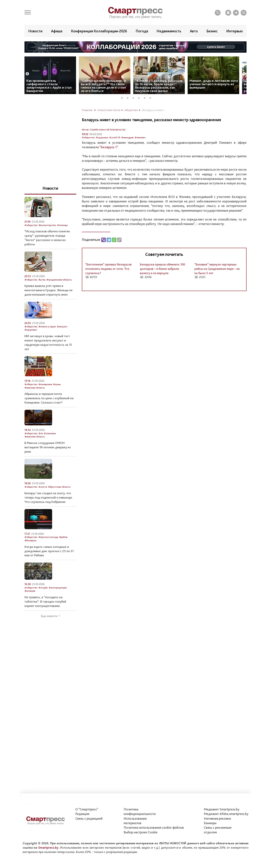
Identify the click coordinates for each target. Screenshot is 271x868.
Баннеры (210, 823)
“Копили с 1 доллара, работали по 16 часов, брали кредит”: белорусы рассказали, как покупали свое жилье (159, 86)
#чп (41, 433)
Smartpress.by (48, 847)
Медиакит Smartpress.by (222, 809)
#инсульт (62, 326)
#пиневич (140, 137)
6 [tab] (151, 97)
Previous (27, 74)
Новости (35, 31)
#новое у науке (47, 326)
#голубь (43, 588)
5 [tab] (146, 97)
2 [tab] (129, 97)
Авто (194, 31)
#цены (57, 384)
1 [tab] (123, 97)
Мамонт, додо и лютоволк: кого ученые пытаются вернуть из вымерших (214, 84)
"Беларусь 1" (109, 147)
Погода (142, 31)
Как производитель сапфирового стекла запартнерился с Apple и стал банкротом (49, 86)
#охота (43, 487)
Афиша (57, 31)
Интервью (234, 31)
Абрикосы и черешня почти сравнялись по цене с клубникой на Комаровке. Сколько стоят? (49, 398)
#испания (30, 591)
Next (244, 74)
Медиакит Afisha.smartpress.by (226, 814)
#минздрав (127, 137)
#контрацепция (58, 588)
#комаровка (45, 384)
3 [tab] (135, 97)
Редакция (82, 814)
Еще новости (49, 616)
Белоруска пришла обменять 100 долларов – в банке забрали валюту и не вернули (162, 269)
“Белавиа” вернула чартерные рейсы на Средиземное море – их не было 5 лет (217, 269)
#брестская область (59, 487)
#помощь (62, 225)
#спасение (50, 433)
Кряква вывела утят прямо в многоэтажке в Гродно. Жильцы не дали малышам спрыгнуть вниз (48, 290)
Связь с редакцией (89, 818)
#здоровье (102, 137)
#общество (88, 137)
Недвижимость (169, 31)
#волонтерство (47, 225)
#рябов (63, 537)
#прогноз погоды (48, 537)
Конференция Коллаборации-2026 (99, 31)
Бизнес (212, 31)
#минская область (35, 388)
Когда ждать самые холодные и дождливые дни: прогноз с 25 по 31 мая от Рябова (49, 551)
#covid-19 (115, 137)
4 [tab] (140, 97)
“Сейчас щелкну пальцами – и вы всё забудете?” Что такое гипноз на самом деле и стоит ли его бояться (104, 86)
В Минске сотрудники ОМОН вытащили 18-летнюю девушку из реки (48, 447)
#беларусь (30, 540)
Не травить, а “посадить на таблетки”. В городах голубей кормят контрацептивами (45, 601)
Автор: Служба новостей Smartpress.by (104, 130)
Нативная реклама (217, 818)
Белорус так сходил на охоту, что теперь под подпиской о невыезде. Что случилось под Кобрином (49, 497)
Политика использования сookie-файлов (154, 827)
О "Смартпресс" (87, 809)
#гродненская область (59, 280)
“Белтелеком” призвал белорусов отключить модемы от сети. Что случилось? (108, 269)
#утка (42, 280)
